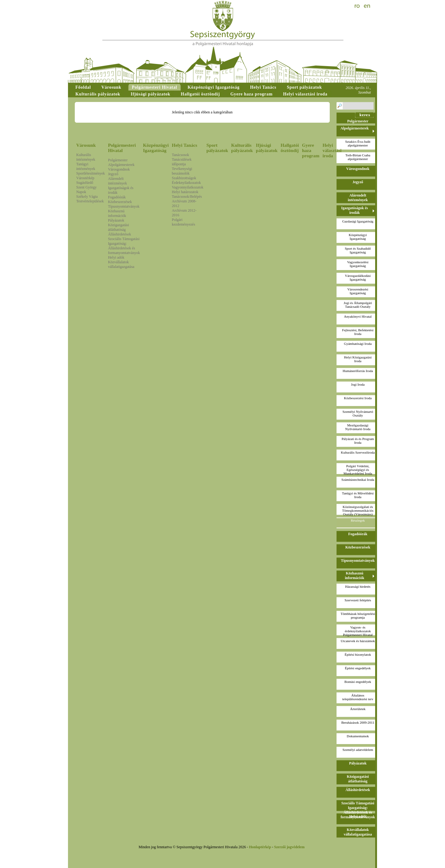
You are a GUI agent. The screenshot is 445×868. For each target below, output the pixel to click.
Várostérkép (85, 178)
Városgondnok (119, 169)
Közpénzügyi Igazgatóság (156, 148)
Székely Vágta (87, 197)
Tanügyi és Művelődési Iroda (358, 495)
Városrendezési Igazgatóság (358, 291)
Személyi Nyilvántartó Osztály (358, 413)
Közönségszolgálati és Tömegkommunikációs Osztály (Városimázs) (358, 510)
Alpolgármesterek (121, 165)
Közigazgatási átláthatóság (118, 227)
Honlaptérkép (260, 847)
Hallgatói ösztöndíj (290, 148)
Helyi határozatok (185, 192)
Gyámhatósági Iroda (358, 344)
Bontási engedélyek (358, 682)
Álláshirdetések (119, 234)
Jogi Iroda (358, 384)
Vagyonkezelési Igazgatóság (358, 264)
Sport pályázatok (217, 148)
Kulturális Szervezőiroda (358, 452)
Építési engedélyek (358, 668)
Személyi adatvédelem (358, 750)
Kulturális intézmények (86, 157)
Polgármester (118, 160)
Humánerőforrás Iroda (358, 371)
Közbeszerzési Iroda (358, 398)
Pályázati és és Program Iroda (358, 441)
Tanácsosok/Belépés (187, 197)
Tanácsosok (180, 155)
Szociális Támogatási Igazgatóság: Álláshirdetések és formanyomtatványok (124, 246)
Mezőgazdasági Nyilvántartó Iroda (358, 427)
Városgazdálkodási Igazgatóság (358, 277)
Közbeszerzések (120, 202)
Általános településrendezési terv (358, 697)
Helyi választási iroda (332, 150)
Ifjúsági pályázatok (267, 148)
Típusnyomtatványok (124, 206)
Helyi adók (116, 257)
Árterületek (358, 709)
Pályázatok (116, 220)
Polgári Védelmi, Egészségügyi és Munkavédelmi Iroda (358, 470)
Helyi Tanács (184, 145)
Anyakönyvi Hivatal (358, 316)
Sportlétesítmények (91, 173)
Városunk (86, 145)
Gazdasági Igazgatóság (358, 221)
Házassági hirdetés (358, 586)
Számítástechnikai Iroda (358, 480)
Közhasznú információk (117, 213)
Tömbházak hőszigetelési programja (358, 616)
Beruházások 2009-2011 (358, 722)
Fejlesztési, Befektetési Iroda (358, 332)
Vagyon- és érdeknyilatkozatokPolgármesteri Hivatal (358, 631)
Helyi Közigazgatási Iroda (358, 359)
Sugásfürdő (85, 183)
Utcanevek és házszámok (358, 641)
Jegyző (113, 174)
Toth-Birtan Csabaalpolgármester (358, 157)
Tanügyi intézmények (86, 166)
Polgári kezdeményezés (183, 222)
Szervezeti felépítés (358, 600)
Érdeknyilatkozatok (186, 183)
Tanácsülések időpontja (182, 162)
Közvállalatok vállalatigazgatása (121, 264)
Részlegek (358, 520)
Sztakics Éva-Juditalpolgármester (358, 143)
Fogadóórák (117, 197)
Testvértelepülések (90, 201)
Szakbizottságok (184, 178)
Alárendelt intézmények (117, 181)
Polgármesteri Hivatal (122, 148)
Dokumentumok (358, 736)
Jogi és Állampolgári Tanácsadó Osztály (358, 305)
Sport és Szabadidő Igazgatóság (358, 250)
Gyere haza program (311, 150)
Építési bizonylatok (358, 654)
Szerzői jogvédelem (289, 847)
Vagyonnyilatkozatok (188, 187)
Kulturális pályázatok (242, 148)
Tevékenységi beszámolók (182, 171)
